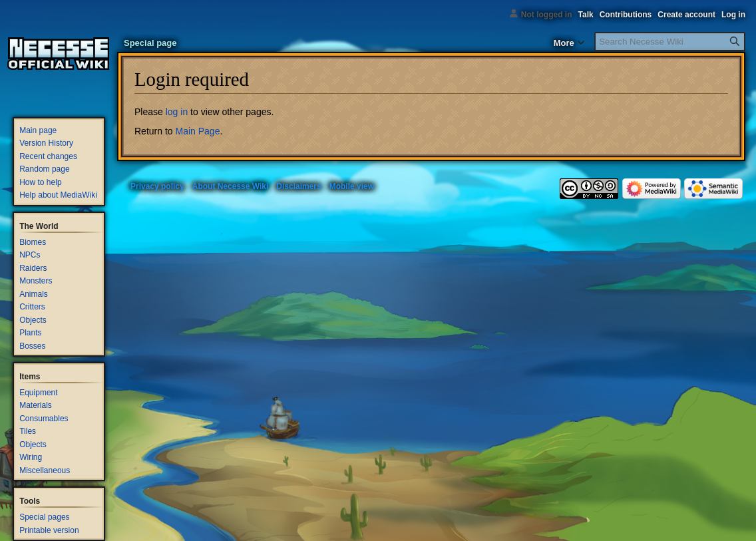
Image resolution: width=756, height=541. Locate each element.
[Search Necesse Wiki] (670, 42)
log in (177, 112)
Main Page (197, 131)
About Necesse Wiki (231, 186)
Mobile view (352, 186)
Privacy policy (157, 186)
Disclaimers (298, 186)
